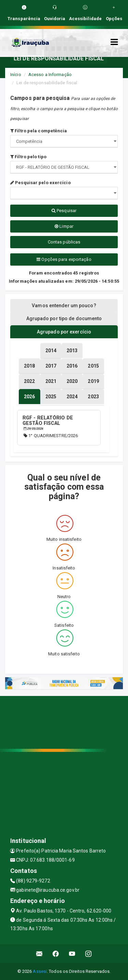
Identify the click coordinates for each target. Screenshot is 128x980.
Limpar (64, 226)
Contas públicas (64, 242)
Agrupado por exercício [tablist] (64, 332)
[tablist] (29, 397)
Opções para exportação (64, 259)
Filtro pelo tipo (28, 157)
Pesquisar (64, 211)
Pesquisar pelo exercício (40, 183)
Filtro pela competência (39, 131)
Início (16, 75)
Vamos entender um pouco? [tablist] (64, 306)
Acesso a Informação (50, 75)
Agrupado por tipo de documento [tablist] (64, 318)
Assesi (40, 971)
